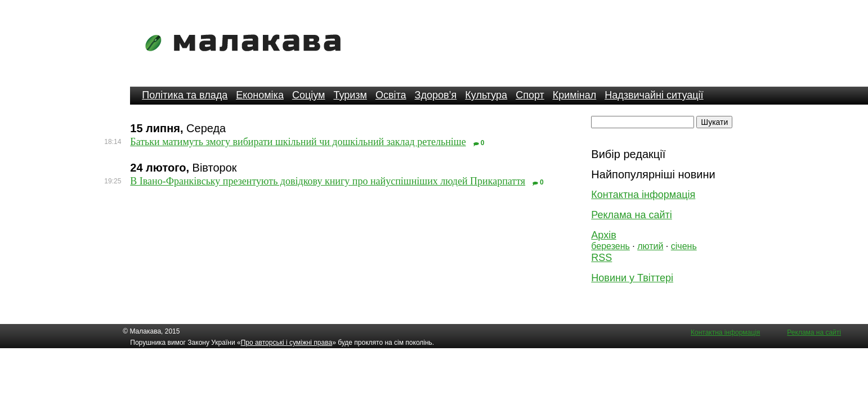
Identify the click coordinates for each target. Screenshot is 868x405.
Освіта (391, 95)
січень (684, 246)
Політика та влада (185, 95)
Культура (486, 95)
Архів (603, 235)
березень (610, 246)
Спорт (530, 95)
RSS (601, 258)
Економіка (260, 95)
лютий (650, 246)
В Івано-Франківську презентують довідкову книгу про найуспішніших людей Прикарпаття (328, 181)
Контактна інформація (643, 195)
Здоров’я (436, 95)
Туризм (350, 95)
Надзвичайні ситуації (654, 95)
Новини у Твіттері (632, 278)
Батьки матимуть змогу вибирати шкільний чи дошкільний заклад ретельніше (298, 142)
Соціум (309, 95)
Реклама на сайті (631, 215)
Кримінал (574, 95)
